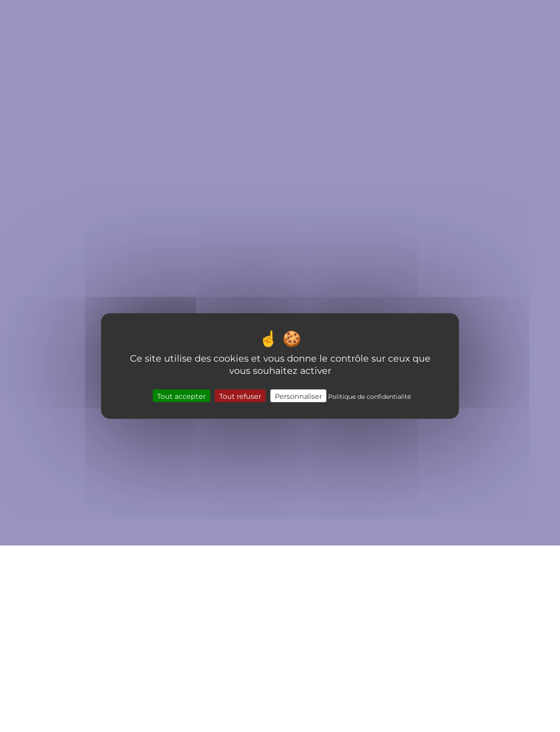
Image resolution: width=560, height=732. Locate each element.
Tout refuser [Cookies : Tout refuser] (240, 396)
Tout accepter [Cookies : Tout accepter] (181, 396)
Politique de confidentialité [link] (369, 396)
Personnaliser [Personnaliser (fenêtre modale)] (298, 396)
